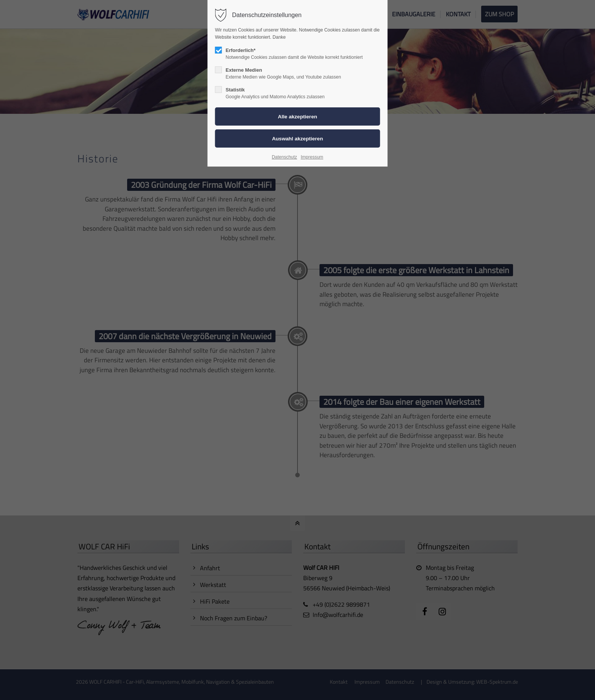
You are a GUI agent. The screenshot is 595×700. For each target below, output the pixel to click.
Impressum (312, 157)
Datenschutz (284, 157)
